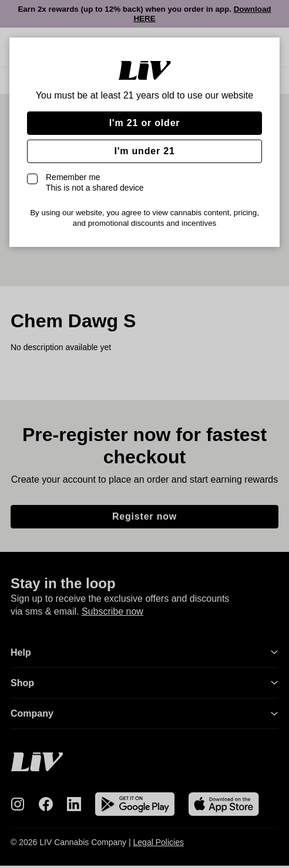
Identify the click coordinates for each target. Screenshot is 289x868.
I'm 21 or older (145, 123)
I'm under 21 (144, 151)
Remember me (95, 182)
